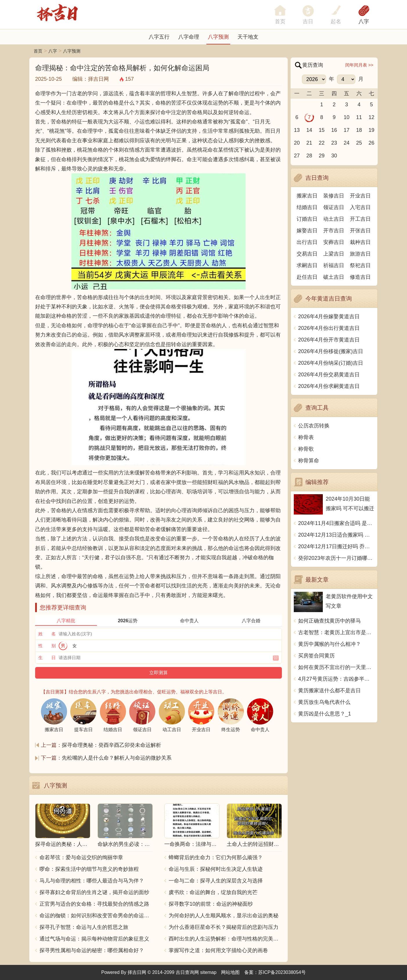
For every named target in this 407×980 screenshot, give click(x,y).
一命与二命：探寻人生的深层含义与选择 (216, 881)
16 (334, 130)
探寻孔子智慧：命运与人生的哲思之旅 (84, 927)
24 (347, 143)
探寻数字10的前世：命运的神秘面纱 (211, 904)
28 (309, 156)
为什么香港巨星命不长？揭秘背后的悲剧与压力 (224, 927)
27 (297, 156)
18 (359, 130)
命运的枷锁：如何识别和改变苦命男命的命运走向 (96, 916)
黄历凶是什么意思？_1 (325, 714)
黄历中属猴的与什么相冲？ (329, 644)
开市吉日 (334, 231)
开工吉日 (360, 219)
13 (297, 130)
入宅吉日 (360, 207)
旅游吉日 (360, 254)
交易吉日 (307, 254)
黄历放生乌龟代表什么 (324, 702)
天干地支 (248, 37)
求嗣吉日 (307, 265)
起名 (336, 21)
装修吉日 (334, 196)
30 (334, 156)
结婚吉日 (307, 207)
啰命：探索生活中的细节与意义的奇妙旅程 (89, 869)
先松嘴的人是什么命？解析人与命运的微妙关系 (117, 758)
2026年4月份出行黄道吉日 (329, 328)
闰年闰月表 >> (359, 65)
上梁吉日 (334, 254)
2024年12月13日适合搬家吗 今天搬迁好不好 (336, 535)
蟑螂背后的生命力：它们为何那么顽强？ (216, 857)
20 (297, 143)
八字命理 (189, 37)
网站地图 (230, 972)
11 (359, 117)
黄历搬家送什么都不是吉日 (329, 691)
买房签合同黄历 (316, 656)
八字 (364, 21)
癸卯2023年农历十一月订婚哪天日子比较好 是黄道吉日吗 (336, 558)
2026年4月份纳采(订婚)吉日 (331, 363)
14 (309, 130)
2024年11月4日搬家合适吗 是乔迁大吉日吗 (336, 523)
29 (322, 156)
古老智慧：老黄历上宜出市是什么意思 (336, 632)
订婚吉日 (307, 219)
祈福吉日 (334, 265)
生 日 (47, 658)
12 (372, 117)
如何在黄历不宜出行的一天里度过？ (336, 667)
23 (334, 143)
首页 (38, 51)
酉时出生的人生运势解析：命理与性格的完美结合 (225, 939)
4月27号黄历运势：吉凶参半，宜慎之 (336, 679)
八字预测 (218, 37)
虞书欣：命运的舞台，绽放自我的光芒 (213, 892)
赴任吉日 (307, 277)
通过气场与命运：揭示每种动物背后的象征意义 (94, 939)
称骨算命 (309, 461)
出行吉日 (307, 242)
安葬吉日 (334, 242)
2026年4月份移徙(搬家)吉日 (331, 351)
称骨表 (306, 437)
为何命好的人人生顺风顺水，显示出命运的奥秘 (224, 916)
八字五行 (159, 37)
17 (347, 130)
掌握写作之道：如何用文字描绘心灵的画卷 (218, 950)
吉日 (308, 21)
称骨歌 (306, 449)
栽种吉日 (360, 242)
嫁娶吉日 (307, 231)
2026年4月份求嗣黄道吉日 (329, 386)
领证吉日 (334, 207)
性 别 (47, 646)
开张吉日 (360, 231)
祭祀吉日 (360, 265)
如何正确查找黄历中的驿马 (329, 621)
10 (347, 117)
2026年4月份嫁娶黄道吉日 (329, 317)
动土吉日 (334, 219)
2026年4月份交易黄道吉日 (329, 375)
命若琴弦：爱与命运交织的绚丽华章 (81, 857)
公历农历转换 (314, 426)
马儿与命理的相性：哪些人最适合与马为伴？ (92, 881)
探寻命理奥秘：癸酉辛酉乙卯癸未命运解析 (111, 745)
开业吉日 (360, 196)
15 (322, 130)
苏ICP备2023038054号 (282, 972)
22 (322, 143)
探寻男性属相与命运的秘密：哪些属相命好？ (92, 950)
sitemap (208, 972)
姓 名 (47, 634)
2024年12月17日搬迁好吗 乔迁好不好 (336, 546)
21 (309, 143)
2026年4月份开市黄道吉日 (329, 340)
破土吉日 (334, 277)
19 (372, 130)
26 (372, 143)
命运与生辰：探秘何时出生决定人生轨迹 (216, 869)
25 (359, 143)
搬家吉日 (307, 196)
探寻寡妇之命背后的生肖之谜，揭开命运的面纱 (94, 892)
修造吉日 (360, 277)
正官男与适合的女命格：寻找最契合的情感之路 (94, 904)
